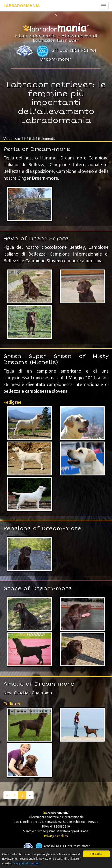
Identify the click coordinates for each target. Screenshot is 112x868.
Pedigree (12, 402)
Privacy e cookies (56, 836)
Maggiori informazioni (27, 863)
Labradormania (22, 6)
